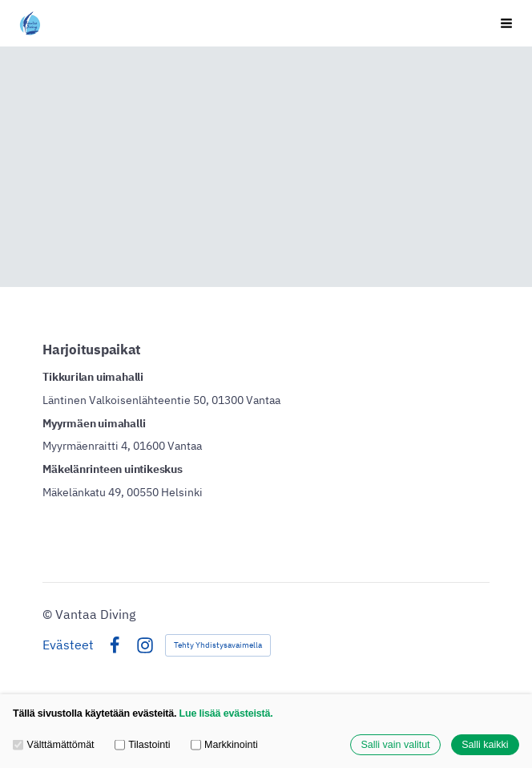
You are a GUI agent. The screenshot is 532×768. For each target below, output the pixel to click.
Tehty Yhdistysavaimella (218, 645)
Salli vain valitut (395, 745)
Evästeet (68, 645)
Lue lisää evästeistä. (226, 713)
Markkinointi (224, 745)
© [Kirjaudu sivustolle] (49, 614)
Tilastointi (143, 745)
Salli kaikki (485, 745)
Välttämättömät (54, 745)
